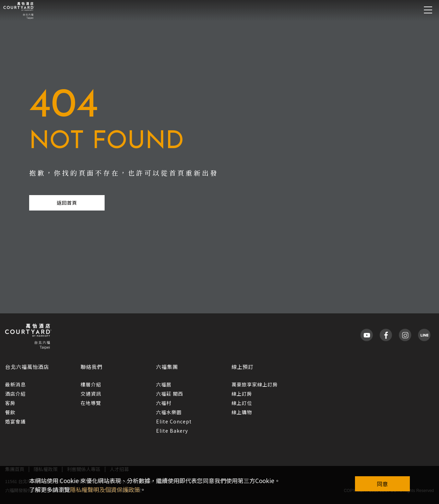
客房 (10, 403)
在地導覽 (91, 403)
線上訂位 (242, 403)
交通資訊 (91, 394)
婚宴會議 (15, 421)
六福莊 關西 (170, 394)
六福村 (164, 403)
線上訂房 (242, 394)
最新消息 (15, 384)
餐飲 (10, 412)
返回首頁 (67, 203)
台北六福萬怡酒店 (27, 367)
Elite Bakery (172, 431)
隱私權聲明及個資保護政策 (105, 489)
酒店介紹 (15, 394)
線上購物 (242, 412)
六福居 (164, 384)
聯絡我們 (92, 367)
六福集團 (167, 367)
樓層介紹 (91, 384)
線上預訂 (242, 367)
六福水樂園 (169, 412)
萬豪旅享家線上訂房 (255, 384)
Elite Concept (174, 421)
